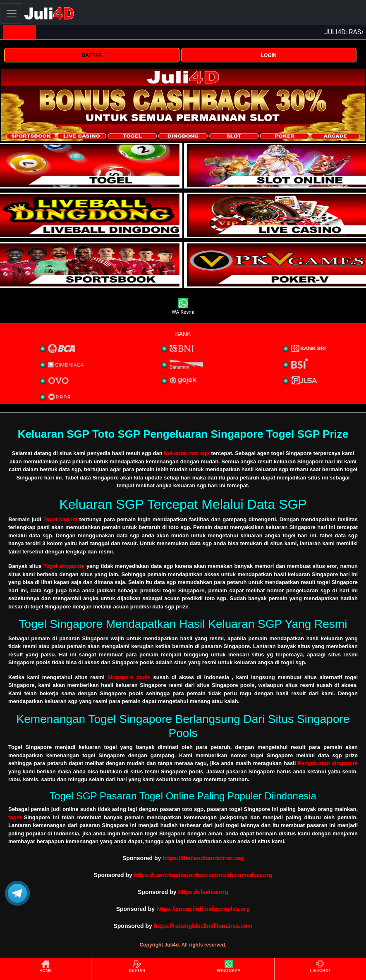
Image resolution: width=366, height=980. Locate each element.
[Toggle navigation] (12, 13)
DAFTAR (92, 55)
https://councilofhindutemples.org (203, 909)
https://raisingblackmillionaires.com (203, 926)
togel (15, 817)
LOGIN (269, 55)
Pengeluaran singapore (328, 763)
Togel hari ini (60, 519)
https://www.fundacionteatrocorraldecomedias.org (203, 875)
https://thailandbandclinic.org (203, 858)
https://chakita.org (203, 892)
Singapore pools (129, 677)
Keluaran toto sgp (187, 453)
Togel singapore (64, 566)
